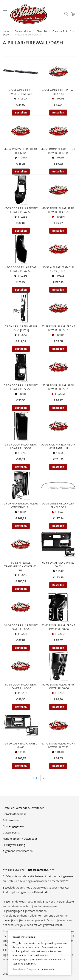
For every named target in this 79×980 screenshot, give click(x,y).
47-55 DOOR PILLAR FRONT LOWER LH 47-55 (58, 151)
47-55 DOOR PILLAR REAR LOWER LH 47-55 (58, 210)
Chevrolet (42, 31)
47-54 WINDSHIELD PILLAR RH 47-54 (21, 151)
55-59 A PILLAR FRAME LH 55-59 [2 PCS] (58, 269)
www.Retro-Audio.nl (40, 892)
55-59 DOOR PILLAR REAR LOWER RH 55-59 (21, 446)
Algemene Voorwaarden (18, 851)
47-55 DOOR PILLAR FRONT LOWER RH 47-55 (21, 210)
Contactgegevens (13, 826)
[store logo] (29, 14)
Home (6, 31)
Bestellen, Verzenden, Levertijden (24, 808)
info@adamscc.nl (38, 870)
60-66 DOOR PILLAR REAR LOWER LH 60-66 (21, 686)
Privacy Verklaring (14, 845)
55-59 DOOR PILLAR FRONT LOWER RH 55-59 (21, 387)
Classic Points (11, 832)
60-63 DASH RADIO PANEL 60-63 (58, 564)
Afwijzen (31, 969)
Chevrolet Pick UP (62, 31)
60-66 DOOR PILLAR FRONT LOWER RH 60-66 (58, 627)
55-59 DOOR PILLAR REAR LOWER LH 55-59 (58, 387)
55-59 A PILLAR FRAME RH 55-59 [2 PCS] (21, 328)
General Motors (23, 31)
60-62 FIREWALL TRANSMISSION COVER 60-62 (21, 566)
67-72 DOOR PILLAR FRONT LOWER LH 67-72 (58, 745)
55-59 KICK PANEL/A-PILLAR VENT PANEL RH (21, 505)
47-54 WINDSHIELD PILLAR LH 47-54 (58, 92)
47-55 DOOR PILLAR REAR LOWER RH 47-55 (21, 269)
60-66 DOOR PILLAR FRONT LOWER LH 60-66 (21, 627)
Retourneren (11, 820)
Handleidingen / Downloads (20, 839)
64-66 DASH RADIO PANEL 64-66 (21, 745)
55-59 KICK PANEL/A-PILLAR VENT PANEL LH (58, 446)
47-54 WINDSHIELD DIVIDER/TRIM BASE (21, 92)
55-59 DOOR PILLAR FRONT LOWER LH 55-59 (58, 328)
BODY (6, 35)
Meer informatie (46, 969)
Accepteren (19, 969)
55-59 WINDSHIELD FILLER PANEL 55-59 (58, 505)
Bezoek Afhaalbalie (15, 814)
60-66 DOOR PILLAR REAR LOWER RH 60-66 (58, 686)
